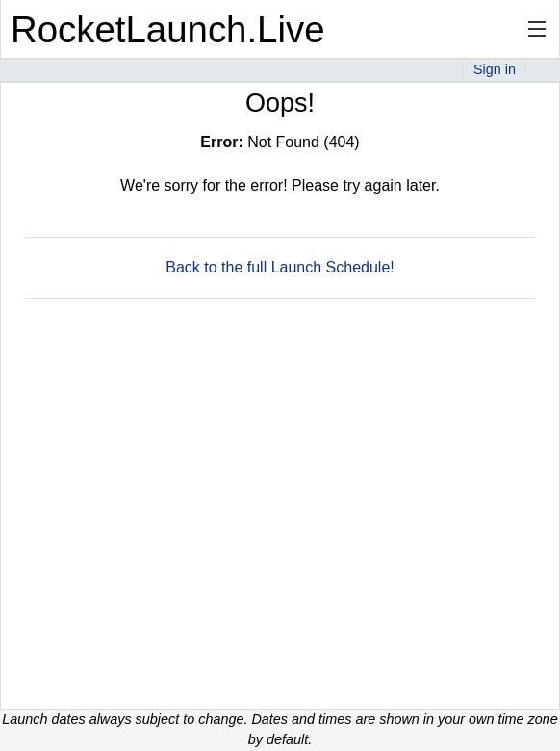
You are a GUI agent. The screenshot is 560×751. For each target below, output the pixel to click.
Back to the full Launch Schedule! (280, 267)
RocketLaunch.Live (168, 29)
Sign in (495, 69)
